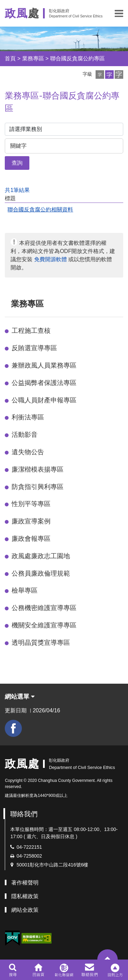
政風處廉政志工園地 (41, 556)
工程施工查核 (31, 331)
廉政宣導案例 (31, 521)
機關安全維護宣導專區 (44, 625)
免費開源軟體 (51, 259)
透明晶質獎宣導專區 (41, 643)
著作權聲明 (25, 883)
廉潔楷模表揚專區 (38, 469)
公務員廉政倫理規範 (41, 573)
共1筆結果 (17, 190)
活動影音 (25, 435)
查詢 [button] (17, 163)
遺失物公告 (28, 452)
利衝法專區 (28, 417)
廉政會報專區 (31, 539)
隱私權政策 (25, 896)
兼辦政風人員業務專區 (44, 365)
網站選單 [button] (20, 697)
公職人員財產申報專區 (44, 400)
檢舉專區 (25, 590)
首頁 (10, 58)
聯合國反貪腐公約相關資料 (40, 210)
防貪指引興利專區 (38, 487)
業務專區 (33, 58)
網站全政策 (25, 910)
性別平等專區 (31, 504)
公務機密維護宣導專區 (44, 608)
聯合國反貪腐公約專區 (77, 58)
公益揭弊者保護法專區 (44, 383)
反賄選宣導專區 (34, 348)
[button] (119, 13)
